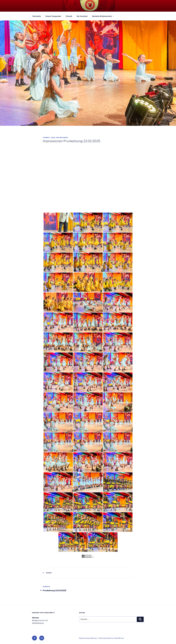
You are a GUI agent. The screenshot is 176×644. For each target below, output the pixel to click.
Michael (64, 138)
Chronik (69, 16)
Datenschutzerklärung (88, 638)
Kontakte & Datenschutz (103, 16)
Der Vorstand (82, 16)
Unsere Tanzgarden (53, 16)
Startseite (37, 16)
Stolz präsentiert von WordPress (111, 638)
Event (49, 573)
